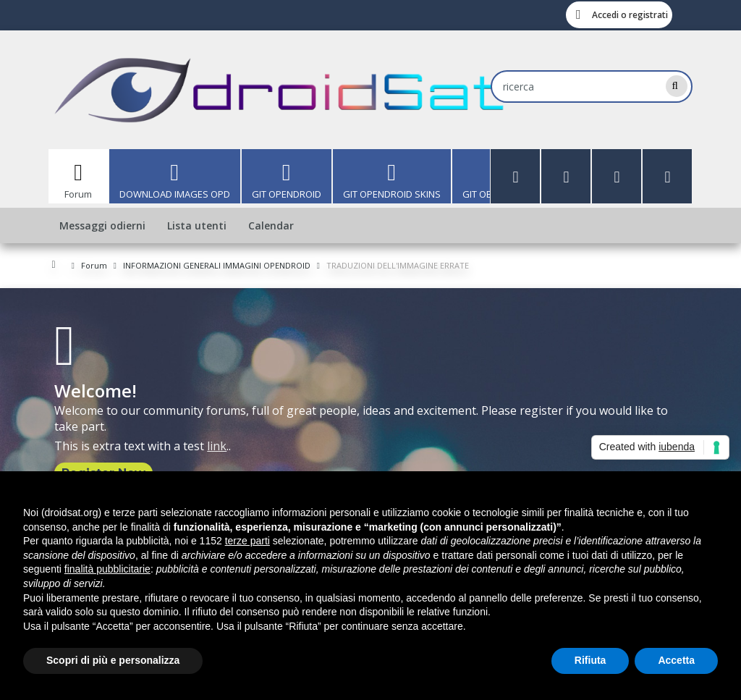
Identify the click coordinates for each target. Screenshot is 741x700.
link (217, 446)
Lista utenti (197, 225)
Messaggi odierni (102, 225)
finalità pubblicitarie (107, 569)
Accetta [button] (676, 660)
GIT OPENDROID (287, 194)
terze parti (247, 541)
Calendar (271, 225)
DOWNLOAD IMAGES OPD (175, 194)
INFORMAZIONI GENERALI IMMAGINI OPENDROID (217, 265)
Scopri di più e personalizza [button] (113, 660)
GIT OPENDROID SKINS (392, 194)
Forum (78, 194)
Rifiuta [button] (590, 660)
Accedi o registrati (630, 15)
